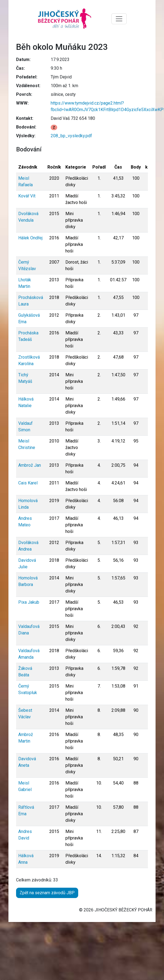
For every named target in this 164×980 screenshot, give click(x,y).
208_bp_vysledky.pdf (71, 136)
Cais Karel (28, 483)
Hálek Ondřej (30, 238)
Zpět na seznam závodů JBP (47, 893)
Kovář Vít (27, 196)
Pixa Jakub (29, 602)
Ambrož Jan (30, 465)
